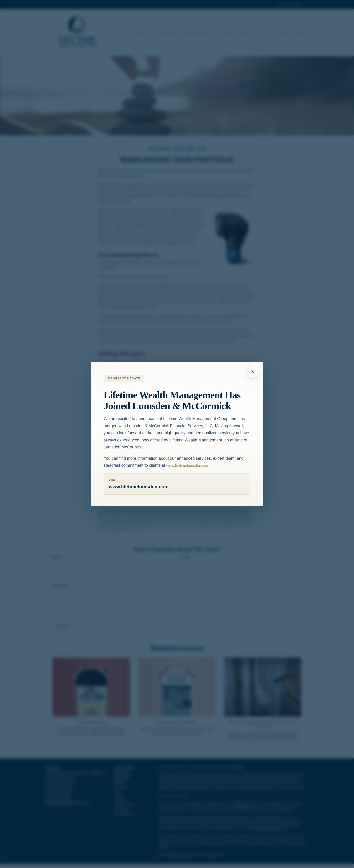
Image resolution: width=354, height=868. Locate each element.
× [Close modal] (253, 371)
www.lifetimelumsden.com (190, 465)
